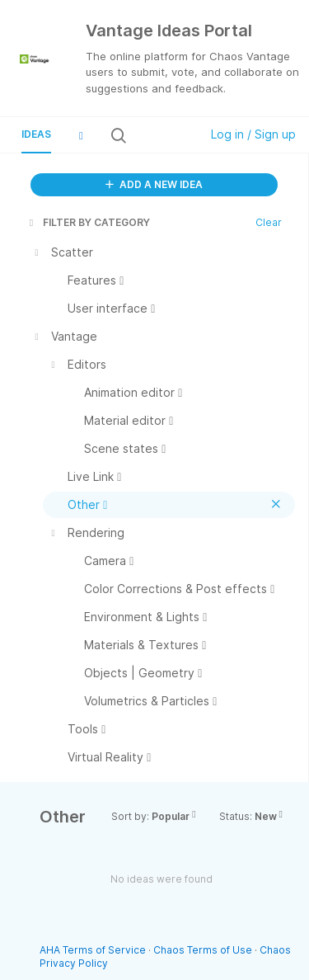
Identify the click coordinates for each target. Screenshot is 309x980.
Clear (269, 222)
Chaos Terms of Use (203, 950)
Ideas (36, 134)
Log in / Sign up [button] (253, 134)
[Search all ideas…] (162, 135)
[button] (81, 135)
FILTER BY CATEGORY (88, 222)
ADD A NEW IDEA (154, 184)
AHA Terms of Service (94, 950)
